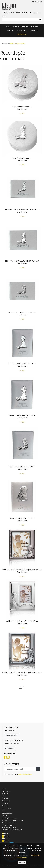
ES (41, 2)
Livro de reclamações (9, 825)
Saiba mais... (10, 748)
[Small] (20, 20)
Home (4, 789)
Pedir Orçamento (12, 735)
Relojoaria (5, 798)
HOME (8, 27)
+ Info (22, 113)
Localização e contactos (10, 818)
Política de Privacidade (25, 774)
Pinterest (6, 838)
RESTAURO (10, 31)
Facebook (6, 833)
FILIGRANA (25, 27)
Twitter (5, 836)
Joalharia (5, 794)
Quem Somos (6, 791)
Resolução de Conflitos (9, 828)
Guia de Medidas (7, 813)
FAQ (3, 811)
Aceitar (22, 863)
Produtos (5, 803)
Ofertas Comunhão (18, 43)
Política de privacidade (9, 823)
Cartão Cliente (6, 808)
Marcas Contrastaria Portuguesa (12, 820)
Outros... (6, 841)
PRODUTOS (22, 34)
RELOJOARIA (34, 27)
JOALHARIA (16, 27)
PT (33, 2)
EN (36, 2)
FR (39, 2)
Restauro (5, 806)
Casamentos (6, 801)
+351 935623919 (18, 13)
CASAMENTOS (33, 31)
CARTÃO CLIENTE (21, 31)
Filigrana (5, 796)
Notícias (4, 816)
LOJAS (4, 13)
